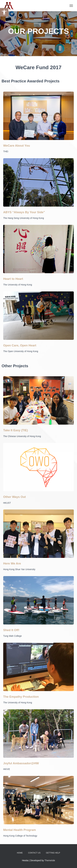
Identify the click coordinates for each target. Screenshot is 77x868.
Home (20, 853)
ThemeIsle (50, 860)
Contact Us (34, 853)
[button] (4, 12)
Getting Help (53, 853)
